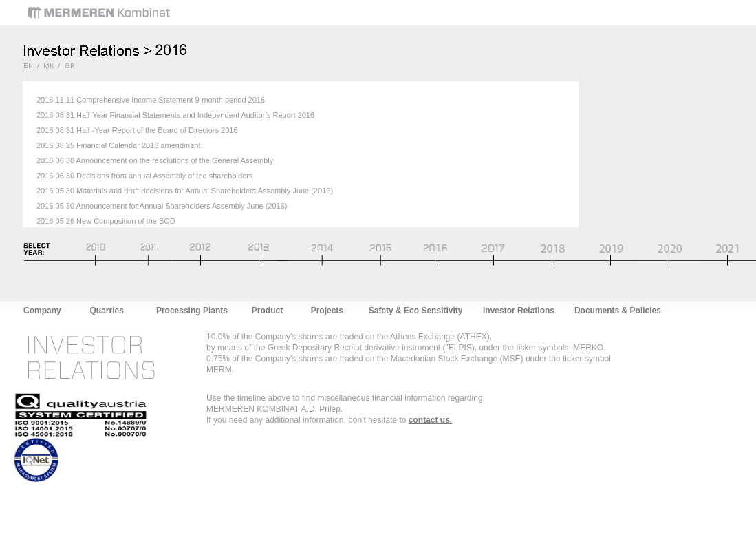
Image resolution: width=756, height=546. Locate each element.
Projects (327, 311)
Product (267, 311)
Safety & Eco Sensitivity (416, 311)
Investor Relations (519, 311)
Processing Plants (192, 311)
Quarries (107, 311)
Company (42, 311)
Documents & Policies (618, 311)
